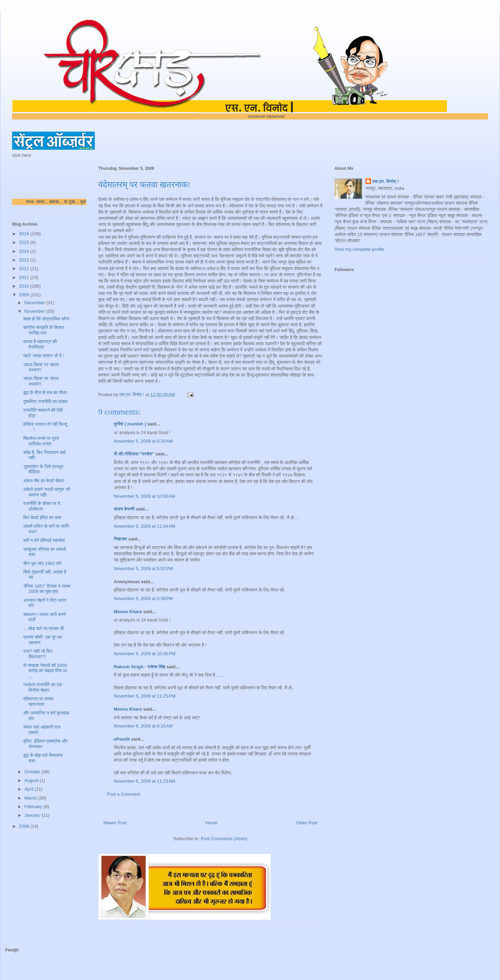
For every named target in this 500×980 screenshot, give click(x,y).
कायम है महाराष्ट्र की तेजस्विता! (40, 344)
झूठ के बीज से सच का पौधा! (45, 393)
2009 (25, 295)
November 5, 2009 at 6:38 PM (143, 599)
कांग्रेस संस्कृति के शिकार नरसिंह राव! (44, 330)
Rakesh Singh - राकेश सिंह (139, 667)
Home (212, 823)
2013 (25, 260)
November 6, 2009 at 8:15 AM (143, 726)
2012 (25, 269)
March (31, 798)
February (34, 807)
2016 (25, 234)
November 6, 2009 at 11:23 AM (144, 781)
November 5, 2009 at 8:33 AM (143, 441)
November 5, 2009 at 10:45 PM (145, 654)
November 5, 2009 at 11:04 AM (144, 526)
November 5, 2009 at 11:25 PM (145, 696)
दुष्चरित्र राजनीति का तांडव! (45, 401)
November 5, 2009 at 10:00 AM (144, 496)
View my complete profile (359, 249)
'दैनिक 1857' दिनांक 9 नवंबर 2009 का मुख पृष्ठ (47, 589)
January (33, 815)
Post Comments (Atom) (224, 839)
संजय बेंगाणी (124, 509)
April (30, 789)
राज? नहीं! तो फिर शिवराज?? (38, 654)
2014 (25, 251)
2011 (25, 277)
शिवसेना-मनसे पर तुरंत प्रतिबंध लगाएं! (41, 441)
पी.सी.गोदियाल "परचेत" (134, 454)
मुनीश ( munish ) (130, 424)
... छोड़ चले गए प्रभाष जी (43, 628)
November (36, 311)
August (32, 780)
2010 (25, 286)
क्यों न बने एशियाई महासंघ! (44, 540)
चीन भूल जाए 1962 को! (42, 563)
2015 (25, 242)
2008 (25, 826)
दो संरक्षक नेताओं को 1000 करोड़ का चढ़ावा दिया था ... (45, 671)
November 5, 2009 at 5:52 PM (143, 569)
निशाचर (121, 539)
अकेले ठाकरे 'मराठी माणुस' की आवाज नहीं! (47, 492)
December (36, 303)
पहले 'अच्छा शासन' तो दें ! (43, 356)
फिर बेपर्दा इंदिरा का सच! (42, 518)
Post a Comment (124, 794)
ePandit (122, 739)
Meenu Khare (128, 612)
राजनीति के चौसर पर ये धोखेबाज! (42, 506)
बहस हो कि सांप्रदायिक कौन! (46, 319)
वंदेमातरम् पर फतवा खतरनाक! (38, 702)
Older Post (307, 823)
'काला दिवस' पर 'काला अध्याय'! (41, 367)
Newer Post (115, 823)
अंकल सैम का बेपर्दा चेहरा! (44, 481)
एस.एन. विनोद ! (386, 181)
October (33, 772)
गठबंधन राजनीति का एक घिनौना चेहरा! (42, 687)
